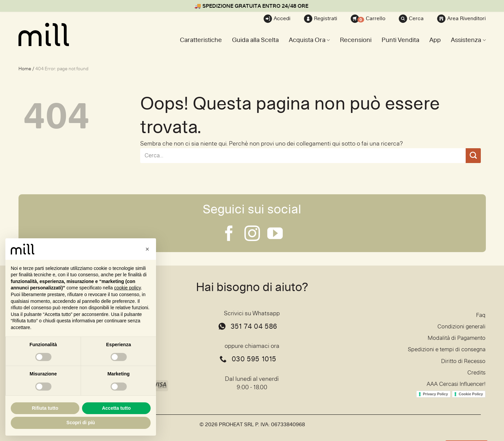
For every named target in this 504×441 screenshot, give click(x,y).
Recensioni (356, 40)
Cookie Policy (471, 398)
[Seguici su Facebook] (229, 235)
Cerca (411, 19)
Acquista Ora (309, 40)
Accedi (277, 19)
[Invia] (473, 156)
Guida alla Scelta (255, 40)
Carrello (368, 19)
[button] (147, 249)
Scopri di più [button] (81, 423)
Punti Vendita (400, 40)
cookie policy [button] (127, 288)
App (435, 40)
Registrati (321, 19)
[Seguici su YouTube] (275, 235)
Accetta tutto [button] (116, 408)
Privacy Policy (436, 398)
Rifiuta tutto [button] (45, 408)
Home (25, 69)
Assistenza (468, 40)
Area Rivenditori (461, 19)
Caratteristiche (201, 40)
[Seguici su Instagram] (252, 235)
